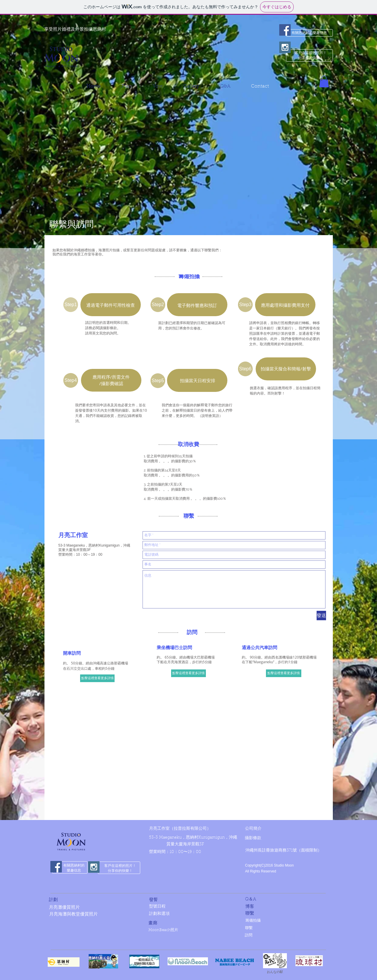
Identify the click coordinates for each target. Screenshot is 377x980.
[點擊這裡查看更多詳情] (97, 678)
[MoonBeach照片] (187, 930)
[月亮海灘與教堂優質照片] (103, 914)
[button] (324, 81)
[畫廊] (185, 923)
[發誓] (181, 900)
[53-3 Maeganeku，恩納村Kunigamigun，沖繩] (193, 838)
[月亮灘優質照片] (96, 908)
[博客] (282, 907)
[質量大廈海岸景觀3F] (206, 845)
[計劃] (85, 900)
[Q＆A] (281, 899)
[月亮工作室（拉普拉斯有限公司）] (185, 829)
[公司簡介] (261, 829)
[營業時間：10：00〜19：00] (179, 852)
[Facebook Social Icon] (285, 30)
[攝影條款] (261, 839)
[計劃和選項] (187, 914)
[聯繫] (282, 914)
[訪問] (283, 936)
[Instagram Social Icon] (285, 47)
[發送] (321, 616)
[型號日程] (187, 907)
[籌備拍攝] (283, 921)
